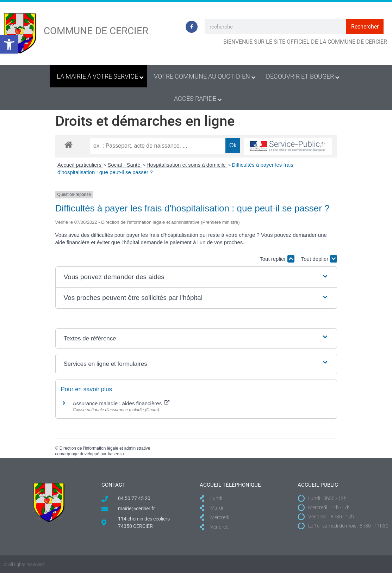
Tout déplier (319, 259)
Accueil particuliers (80, 165)
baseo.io (116, 454)
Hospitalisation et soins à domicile (187, 165)
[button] (9, 44)
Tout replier (277, 259)
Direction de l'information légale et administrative (105, 448)
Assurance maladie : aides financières (121, 403)
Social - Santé (125, 165)
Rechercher (365, 27)
